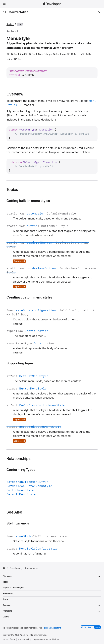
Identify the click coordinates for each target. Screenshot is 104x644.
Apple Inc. (25, 635)
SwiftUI (10, 24)
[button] (0, 0)
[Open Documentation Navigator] (4, 12)
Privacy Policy (24, 640)
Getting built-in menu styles (28, 201)
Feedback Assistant (52, 628)
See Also (14, 512)
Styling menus (18, 523)
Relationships (19, 459)
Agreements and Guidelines (47, 640)
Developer (15, 568)
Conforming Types (21, 470)
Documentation (18, 12)
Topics (12, 190)
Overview (15, 94)
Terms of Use (9, 640)
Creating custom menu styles (29, 297)
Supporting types (20, 363)
